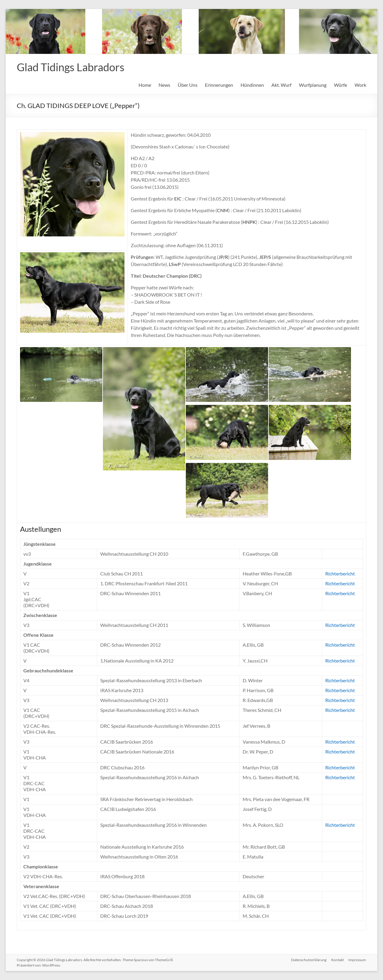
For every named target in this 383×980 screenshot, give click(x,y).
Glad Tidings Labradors (71, 67)
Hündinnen (252, 85)
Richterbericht (340, 573)
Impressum (357, 960)
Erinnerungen (219, 85)
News (164, 85)
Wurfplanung (313, 85)
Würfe (341, 85)
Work (360, 85)
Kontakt (338, 960)
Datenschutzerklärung (309, 960)
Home (145, 85)
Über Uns (188, 85)
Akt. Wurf (281, 85)
